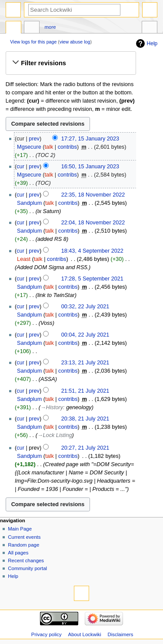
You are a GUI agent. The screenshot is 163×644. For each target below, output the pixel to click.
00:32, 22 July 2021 (85, 307)
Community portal (27, 568)
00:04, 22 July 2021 (85, 335)
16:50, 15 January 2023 (90, 167)
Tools (150, 28)
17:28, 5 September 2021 (92, 279)
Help (152, 43)
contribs (67, 147)
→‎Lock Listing (55, 435)
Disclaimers (121, 634)
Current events (24, 537)
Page (13, 28)
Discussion (32, 28)
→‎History (52, 407)
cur (20, 167)
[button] (70, 63)
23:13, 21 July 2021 (85, 363)
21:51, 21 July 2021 (85, 391)
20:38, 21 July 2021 (85, 419)
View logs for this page (33, 42)
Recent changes (26, 561)
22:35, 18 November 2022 (93, 195)
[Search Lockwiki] (74, 10)
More (50, 27)
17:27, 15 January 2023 (90, 139)
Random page (23, 545)
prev (34, 139)
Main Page (20, 529)
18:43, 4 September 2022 (92, 251)
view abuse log (75, 42)
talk (49, 147)
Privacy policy (47, 634)
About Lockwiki (85, 634)
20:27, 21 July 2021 (85, 448)
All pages (18, 553)
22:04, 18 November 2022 (93, 223)
